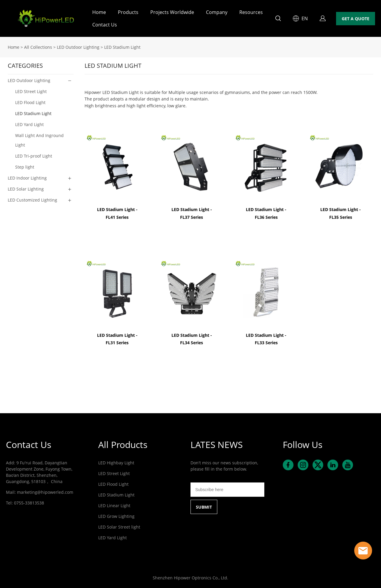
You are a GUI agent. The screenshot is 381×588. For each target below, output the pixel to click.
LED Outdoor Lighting (78, 47)
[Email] (227, 490)
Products (128, 12)
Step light (25, 167)
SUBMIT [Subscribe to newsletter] (204, 507)
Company (217, 12)
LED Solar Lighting (26, 189)
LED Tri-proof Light (34, 156)
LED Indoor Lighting (27, 178)
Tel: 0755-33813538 (25, 503)
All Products (123, 445)
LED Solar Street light (119, 527)
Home (99, 12)
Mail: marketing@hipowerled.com (40, 492)
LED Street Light (31, 91)
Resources (251, 12)
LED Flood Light (30, 102)
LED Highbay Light (116, 463)
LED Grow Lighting (116, 516)
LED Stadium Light (122, 47)
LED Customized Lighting (32, 200)
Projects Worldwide (172, 12)
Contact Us (105, 25)
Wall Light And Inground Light (39, 140)
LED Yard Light (29, 124)
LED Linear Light (114, 506)
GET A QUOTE (356, 19)
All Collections (38, 47)
